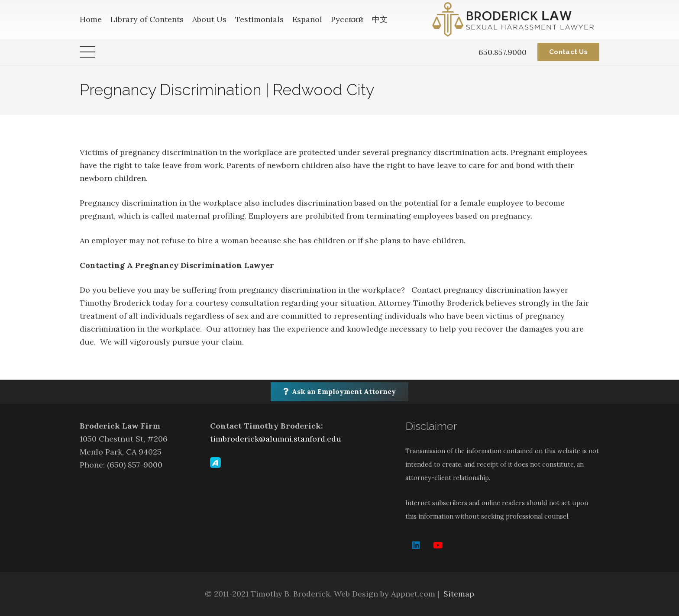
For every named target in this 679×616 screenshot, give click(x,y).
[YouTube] (438, 545)
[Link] (516, 19)
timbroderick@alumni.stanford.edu (276, 439)
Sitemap (459, 594)
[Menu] (88, 52)
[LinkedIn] (416, 545)
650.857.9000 (503, 52)
